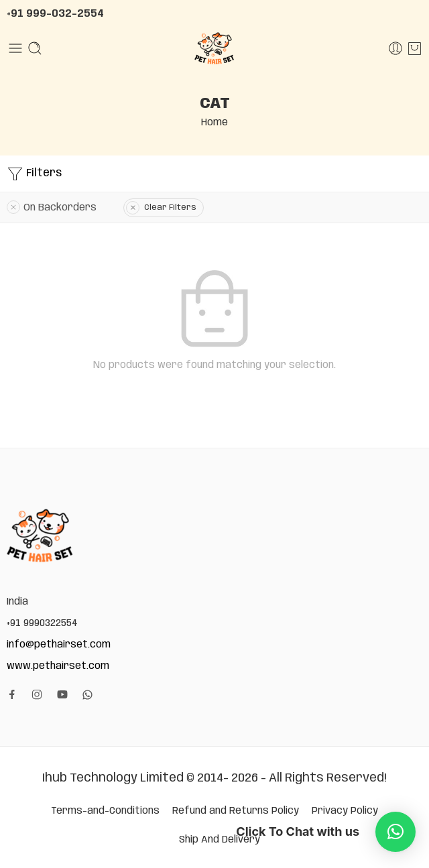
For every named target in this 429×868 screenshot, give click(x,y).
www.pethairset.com (58, 666)
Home (214, 122)
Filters (34, 174)
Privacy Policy (345, 811)
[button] (395, 832)
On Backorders (60, 207)
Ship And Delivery (220, 840)
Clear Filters (170, 207)
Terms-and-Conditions (105, 811)
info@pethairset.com (59, 644)
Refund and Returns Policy (236, 811)
